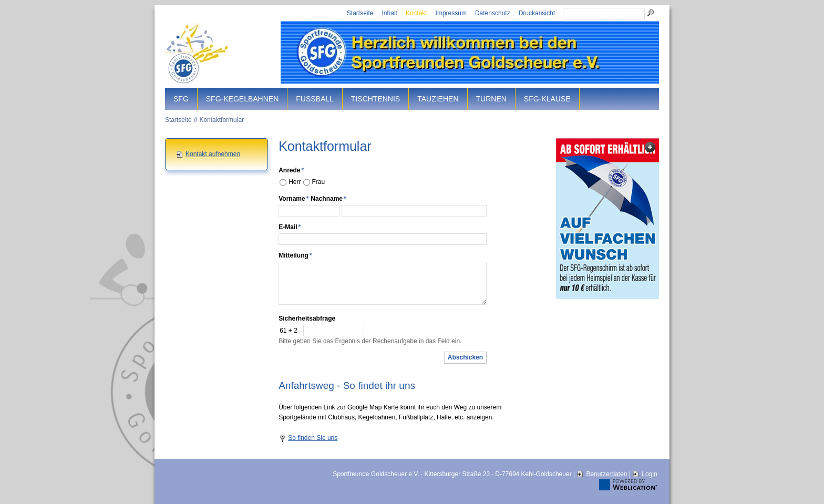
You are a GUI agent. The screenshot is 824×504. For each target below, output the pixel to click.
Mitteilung (295, 255)
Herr (295, 182)
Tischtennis (375, 99)
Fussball (315, 99)
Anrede (291, 170)
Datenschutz (493, 13)
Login (649, 474)
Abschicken (465, 357)
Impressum (451, 13)
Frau (319, 182)
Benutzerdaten (606, 474)
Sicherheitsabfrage (307, 318)
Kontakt (416, 13)
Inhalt (390, 13)
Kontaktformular (222, 120)
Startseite (360, 13)
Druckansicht (537, 13)
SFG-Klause (547, 99)
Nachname (328, 199)
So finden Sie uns (313, 438)
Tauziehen (438, 99)
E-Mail (290, 227)
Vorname (293, 199)
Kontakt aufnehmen (213, 154)
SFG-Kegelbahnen (242, 99)
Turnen (491, 99)
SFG (181, 99)
